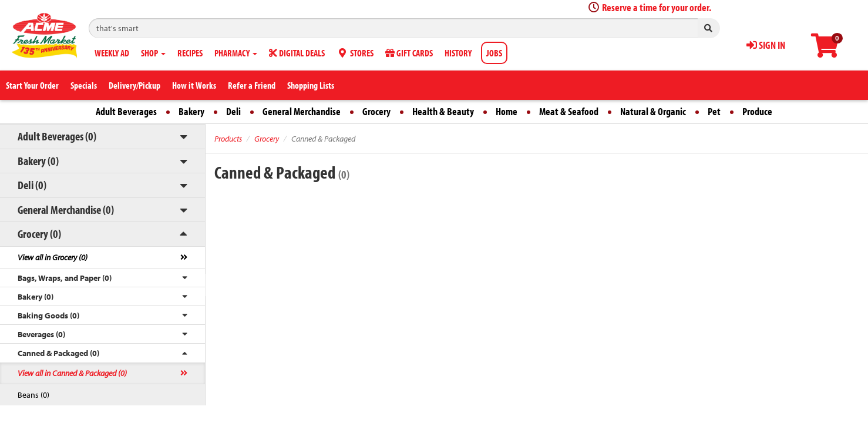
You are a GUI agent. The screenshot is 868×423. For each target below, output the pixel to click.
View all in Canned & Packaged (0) (72, 373)
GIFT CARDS (409, 53)
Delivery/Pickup (134, 85)
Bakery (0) (38, 161)
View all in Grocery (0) (53, 257)
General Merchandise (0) (66, 209)
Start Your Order (32, 85)
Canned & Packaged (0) (58, 353)
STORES (355, 53)
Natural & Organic (653, 111)
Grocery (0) (39, 234)
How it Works (194, 85)
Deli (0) (32, 185)
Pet (714, 111)
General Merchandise (302, 111)
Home (507, 111)
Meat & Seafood (569, 111)
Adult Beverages (126, 111)
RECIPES (190, 53)
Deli (233, 111)
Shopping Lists (311, 85)
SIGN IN (766, 45)
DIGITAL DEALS (297, 53)
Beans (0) (33, 395)
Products (228, 139)
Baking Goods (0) (48, 315)
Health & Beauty (443, 111)
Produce (757, 111)
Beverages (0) (41, 334)
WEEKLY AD (112, 53)
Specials (84, 85)
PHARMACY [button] (236, 53)
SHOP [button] (153, 53)
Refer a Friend (252, 85)
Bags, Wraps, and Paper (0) (65, 278)
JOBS (494, 53)
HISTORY (458, 53)
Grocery (376, 111)
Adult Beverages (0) (57, 136)
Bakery (191, 111)
